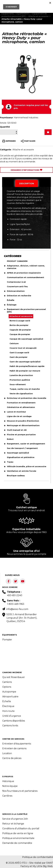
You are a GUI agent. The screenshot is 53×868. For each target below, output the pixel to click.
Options (7, 687)
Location (7, 753)
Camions (7, 682)
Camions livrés (10, 726)
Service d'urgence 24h (15, 819)
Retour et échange (13, 824)
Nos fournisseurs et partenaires (20, 791)
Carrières (7, 796)
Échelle (7, 701)
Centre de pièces (12, 758)
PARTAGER (28, 141)
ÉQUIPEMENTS (23, 14)
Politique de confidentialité (38, 857)
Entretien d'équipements (17, 744)
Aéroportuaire (10, 697)
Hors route (8, 711)
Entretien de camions (14, 748)
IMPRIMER (9, 141)
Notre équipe (10, 786)
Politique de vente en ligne (18, 833)
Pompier (7, 640)
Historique (8, 781)
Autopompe (9, 692)
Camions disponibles (14, 721)
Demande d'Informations (26, 170)
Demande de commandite (17, 843)
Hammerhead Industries (26, 118)
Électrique (8, 706)
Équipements (8, 14)
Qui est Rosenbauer (14, 677)
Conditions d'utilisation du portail (21, 828)
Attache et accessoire (38, 16)
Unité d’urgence (12, 716)
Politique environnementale (18, 838)
